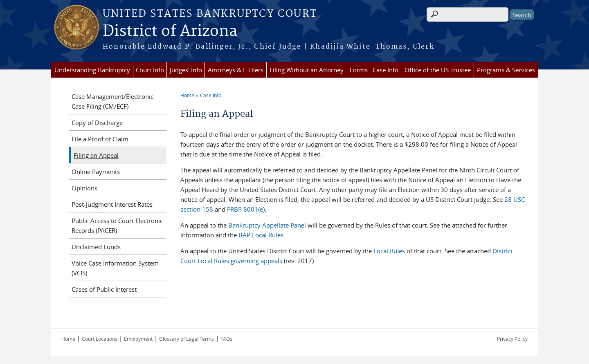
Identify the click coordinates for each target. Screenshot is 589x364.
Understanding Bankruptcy (92, 70)
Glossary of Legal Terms (187, 339)
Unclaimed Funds (96, 247)
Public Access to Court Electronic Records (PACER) (117, 226)
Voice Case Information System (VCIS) (115, 268)
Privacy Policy (512, 339)
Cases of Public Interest (104, 289)
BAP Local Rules (261, 235)
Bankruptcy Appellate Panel (268, 225)
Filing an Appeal (96, 155)
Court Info (150, 70)
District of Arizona (170, 31)
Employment (138, 339)
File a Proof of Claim (100, 139)
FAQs (226, 339)
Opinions (84, 188)
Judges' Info (186, 70)
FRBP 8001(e (244, 209)
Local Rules (390, 251)
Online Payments (96, 172)
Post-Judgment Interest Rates (112, 204)
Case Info (386, 70)
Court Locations (100, 339)
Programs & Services (506, 70)
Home (187, 95)
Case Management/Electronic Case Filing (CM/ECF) (112, 101)
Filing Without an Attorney (307, 70)
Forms (359, 70)
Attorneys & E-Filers (236, 70)
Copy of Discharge (97, 123)
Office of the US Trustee (438, 70)
